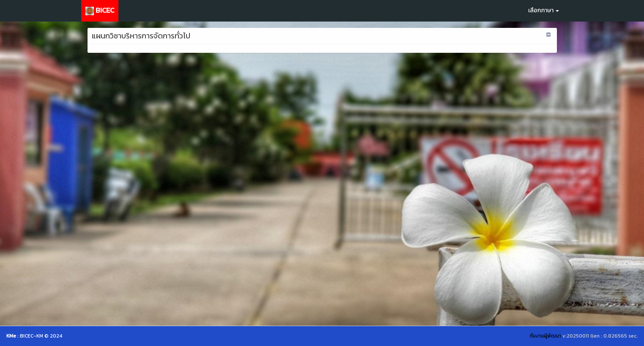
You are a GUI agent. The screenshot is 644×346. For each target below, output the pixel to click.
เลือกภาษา (544, 10)
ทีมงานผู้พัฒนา (545, 336)
